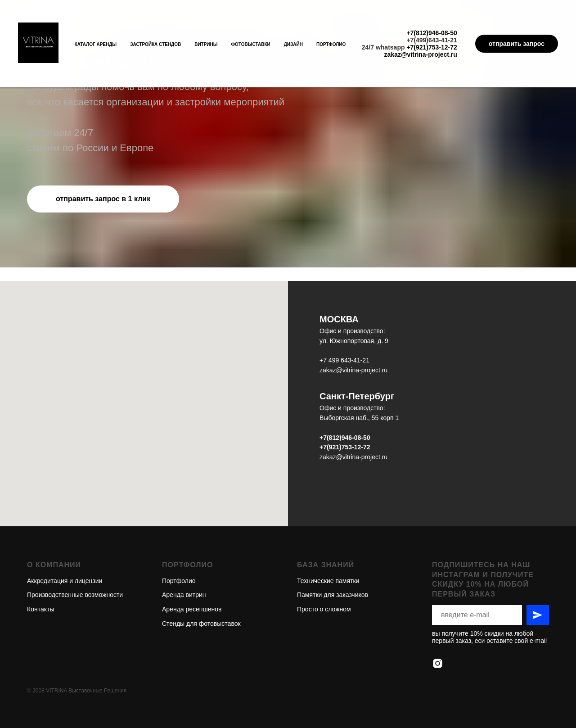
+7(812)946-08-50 (432, 33)
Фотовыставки (251, 44)
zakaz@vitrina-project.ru (421, 54)
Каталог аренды (96, 44)
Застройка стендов (155, 44)
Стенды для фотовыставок (201, 591)
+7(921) (331, 447)
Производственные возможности (75, 562)
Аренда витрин (184, 562)
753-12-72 (356, 447)
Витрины (206, 44)
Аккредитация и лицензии (65, 548)
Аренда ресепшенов (192, 577)
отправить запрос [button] (517, 44)
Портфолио (331, 44)
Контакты (40, 577)
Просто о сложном (324, 577)
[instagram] (438, 631)
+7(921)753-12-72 (432, 47)
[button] (103, 199)
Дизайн (293, 44)
